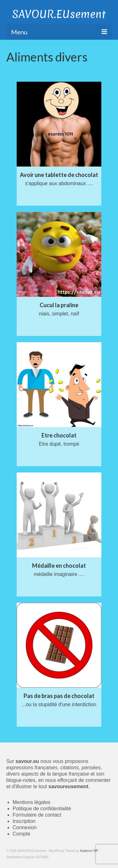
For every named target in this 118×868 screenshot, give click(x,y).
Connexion (25, 827)
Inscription (24, 821)
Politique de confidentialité (42, 809)
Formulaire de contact (37, 815)
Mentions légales (31, 802)
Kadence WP (89, 851)
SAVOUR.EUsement (59, 14)
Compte (21, 834)
